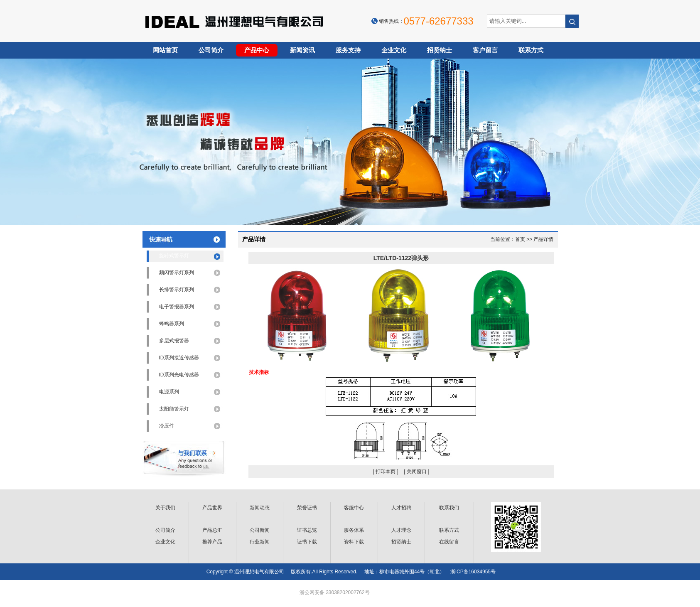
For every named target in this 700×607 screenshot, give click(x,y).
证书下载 (307, 542)
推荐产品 (212, 542)
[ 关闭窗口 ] (416, 472)
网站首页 (165, 50)
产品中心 (257, 50)
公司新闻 (260, 530)
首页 (520, 239)
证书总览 (307, 530)
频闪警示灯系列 (177, 273)
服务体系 (354, 530)
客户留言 (485, 50)
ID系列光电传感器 (179, 375)
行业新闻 (260, 542)
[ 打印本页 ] (385, 472)
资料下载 (354, 542)
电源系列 (169, 392)
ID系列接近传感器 (179, 358)
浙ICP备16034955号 (473, 572)
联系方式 (531, 50)
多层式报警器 (174, 341)
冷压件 (167, 426)
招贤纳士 (440, 50)
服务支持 (348, 50)
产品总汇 (212, 530)
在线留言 (449, 542)
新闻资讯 (302, 50)
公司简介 (211, 50)
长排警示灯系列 (177, 290)
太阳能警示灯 (174, 409)
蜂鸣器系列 (172, 324)
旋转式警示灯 (174, 256)
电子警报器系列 (177, 307)
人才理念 (401, 530)
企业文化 (394, 50)
